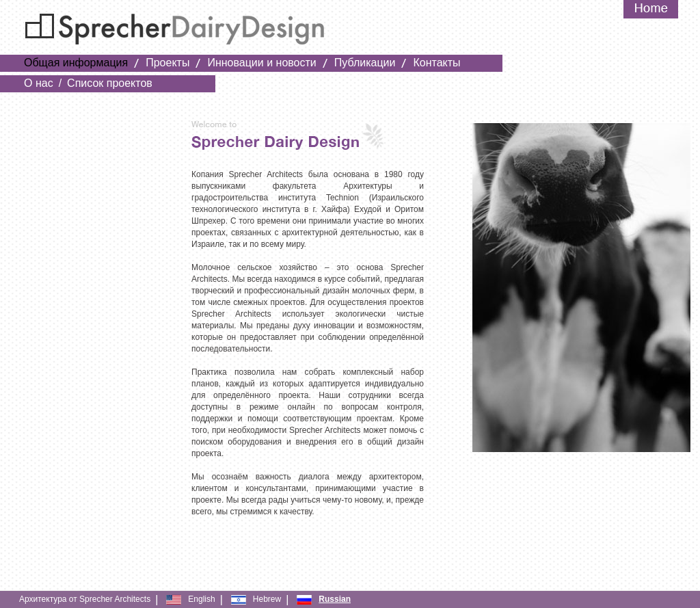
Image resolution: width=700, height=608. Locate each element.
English (201, 599)
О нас (39, 83)
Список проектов (110, 83)
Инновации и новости (261, 63)
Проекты (167, 63)
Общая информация (76, 63)
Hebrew (267, 599)
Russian (335, 599)
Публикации (365, 63)
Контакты (436, 63)
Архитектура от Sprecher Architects (85, 599)
